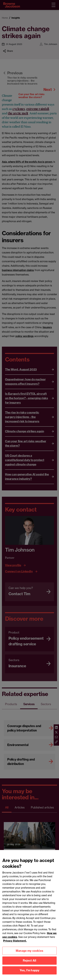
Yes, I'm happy (30, 974)
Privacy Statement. (15, 945)
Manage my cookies (29, 955)
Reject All (30, 965)
